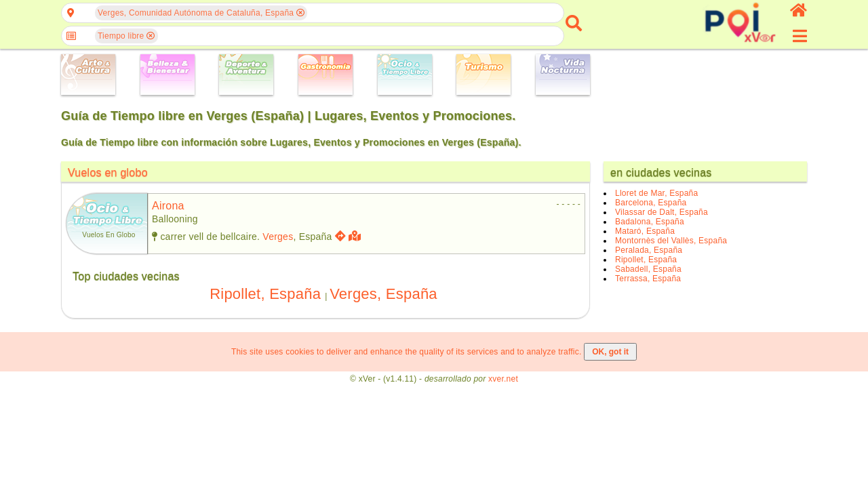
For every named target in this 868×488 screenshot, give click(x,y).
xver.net (503, 379)
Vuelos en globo (108, 172)
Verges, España (383, 294)
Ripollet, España (265, 294)
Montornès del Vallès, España (671, 241)
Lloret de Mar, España (656, 193)
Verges (278, 237)
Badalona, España (650, 222)
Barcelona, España (651, 203)
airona (168, 206)
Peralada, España (649, 250)
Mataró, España (645, 231)
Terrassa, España (648, 279)
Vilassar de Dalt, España (662, 212)
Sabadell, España (648, 269)
